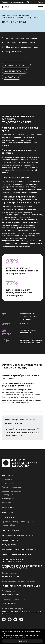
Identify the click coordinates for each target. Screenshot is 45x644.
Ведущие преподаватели (13, 487)
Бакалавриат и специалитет (18, 535)
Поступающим (10, 531)
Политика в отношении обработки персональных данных (22, 567)
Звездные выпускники (11, 491)
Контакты (10, 77)
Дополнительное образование (19, 550)
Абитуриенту (7, 502)
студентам (8, 517)
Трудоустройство (14, 65)
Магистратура (10, 540)
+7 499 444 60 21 (10, 576)
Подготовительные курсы (17, 554)
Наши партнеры (9, 499)
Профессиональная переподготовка (13, 560)
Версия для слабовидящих (14, 2)
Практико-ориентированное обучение (18, 522)
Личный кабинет (9, 525)
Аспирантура (9, 545)
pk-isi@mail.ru (10, 603)
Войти (41, 2)
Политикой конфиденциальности (18, 637)
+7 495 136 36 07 (10, 586)
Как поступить (12, 71)
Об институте (7, 480)
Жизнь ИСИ (8, 508)
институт (7, 475)
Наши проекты (8, 495)
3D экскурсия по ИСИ (11, 483)
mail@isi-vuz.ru (10, 595)
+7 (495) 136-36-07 (15, 423)
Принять (23, 641)
